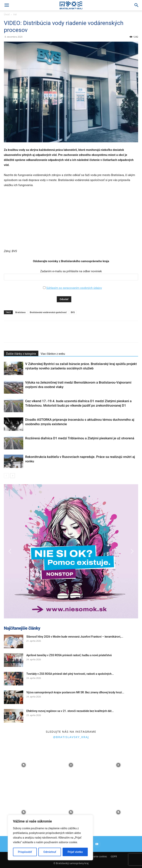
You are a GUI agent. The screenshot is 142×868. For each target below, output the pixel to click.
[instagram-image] (24, 765)
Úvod (7, 14)
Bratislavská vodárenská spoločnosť (48, 312)
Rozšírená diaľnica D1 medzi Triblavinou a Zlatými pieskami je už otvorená (80, 438)
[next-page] (12, 476)
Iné (15, 14)
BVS (73, 312)
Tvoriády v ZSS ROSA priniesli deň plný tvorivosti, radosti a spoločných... (70, 674)
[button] (7, 5)
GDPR (114, 856)
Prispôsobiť (25, 852)
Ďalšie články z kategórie (21, 354)
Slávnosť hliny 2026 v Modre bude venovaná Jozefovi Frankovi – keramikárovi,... (75, 637)
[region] (50, 838)
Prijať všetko (75, 852)
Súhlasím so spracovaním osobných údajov (74, 288)
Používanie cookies (97, 856)
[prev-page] (6, 476)
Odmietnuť (50, 852)
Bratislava (20, 312)
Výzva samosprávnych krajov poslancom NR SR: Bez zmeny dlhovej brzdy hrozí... (75, 692)
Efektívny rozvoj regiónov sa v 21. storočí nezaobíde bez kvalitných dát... (70, 711)
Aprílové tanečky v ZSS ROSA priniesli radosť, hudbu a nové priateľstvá (69, 655)
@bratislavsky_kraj (71, 737)
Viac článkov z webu (53, 354)
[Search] (137, 5)
